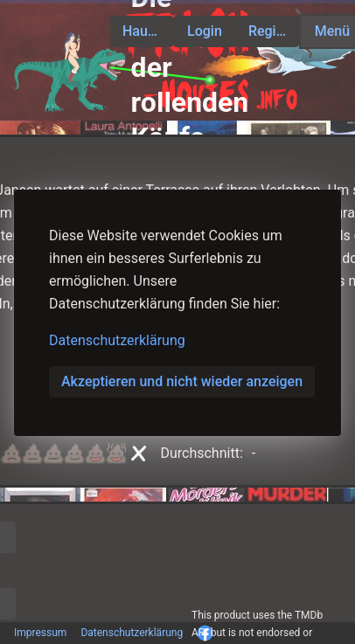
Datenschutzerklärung (117, 340)
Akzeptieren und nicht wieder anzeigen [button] (182, 381)
